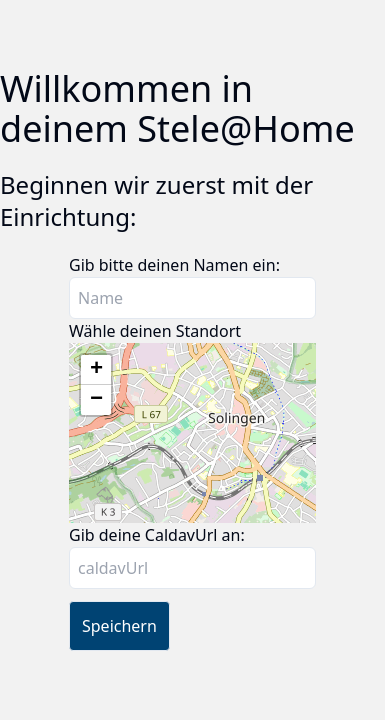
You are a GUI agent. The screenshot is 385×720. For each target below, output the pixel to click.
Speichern (119, 626)
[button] (96, 370)
